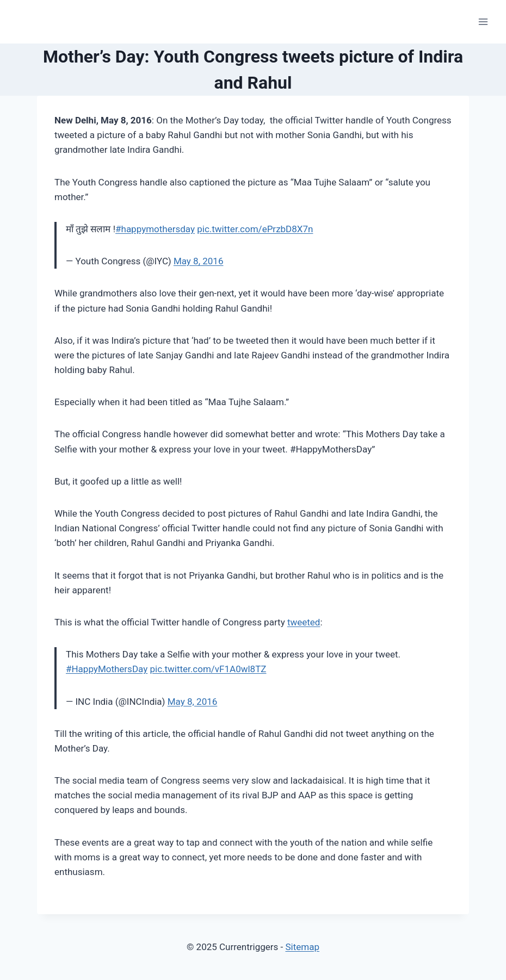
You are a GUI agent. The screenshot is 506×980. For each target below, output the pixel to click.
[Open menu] (483, 21)
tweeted (304, 622)
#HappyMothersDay (107, 669)
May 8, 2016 (199, 261)
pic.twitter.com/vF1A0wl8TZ (208, 669)
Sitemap (302, 947)
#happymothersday (155, 229)
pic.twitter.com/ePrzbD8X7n (255, 229)
